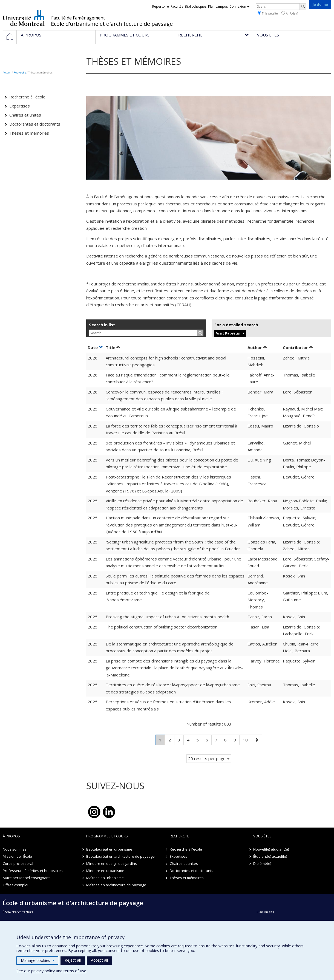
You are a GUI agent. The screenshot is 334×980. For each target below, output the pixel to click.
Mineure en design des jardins (112, 863)
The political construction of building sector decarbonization (162, 627)
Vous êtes (262, 836)
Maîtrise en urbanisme (105, 878)
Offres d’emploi (15, 885)
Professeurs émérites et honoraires (33, 871)
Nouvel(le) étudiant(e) (271, 849)
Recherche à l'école (27, 97)
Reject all (73, 960)
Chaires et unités (25, 115)
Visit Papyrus (228, 333)
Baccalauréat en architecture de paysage (120, 856)
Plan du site (265, 912)
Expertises (20, 106)
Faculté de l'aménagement (78, 18)
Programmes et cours (107, 836)
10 (247, 739)
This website (268, 13)
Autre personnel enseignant (26, 878)
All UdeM (290, 13)
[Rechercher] (303, 7)
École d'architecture (18, 912)
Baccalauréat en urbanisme (109, 849)
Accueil (7, 73)
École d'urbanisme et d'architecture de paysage (112, 24)
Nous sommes (15, 849)
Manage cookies (37, 960)
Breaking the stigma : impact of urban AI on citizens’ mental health (167, 617)
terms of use (75, 971)
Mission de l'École (17, 856)
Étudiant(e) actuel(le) (270, 856)
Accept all (99, 960)
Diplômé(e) (262, 863)
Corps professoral (18, 863)
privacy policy (43, 971)
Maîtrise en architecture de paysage (116, 885)
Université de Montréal (24, 18)
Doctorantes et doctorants (35, 124)
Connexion (239, 6)
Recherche (20, 73)
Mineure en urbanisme (105, 871)
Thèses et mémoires (29, 133)
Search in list (102, 325)
